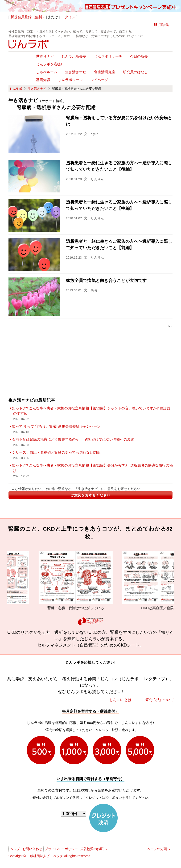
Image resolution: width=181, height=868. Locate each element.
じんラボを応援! (49, 64)
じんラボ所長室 (74, 56)
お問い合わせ (32, 849)
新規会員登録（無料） (28, 17)
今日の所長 (139, 56)
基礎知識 (43, 80)
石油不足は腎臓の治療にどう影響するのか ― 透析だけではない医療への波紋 (73, 439)
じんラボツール (70, 80)
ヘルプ (15, 849)
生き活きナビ (76, 72)
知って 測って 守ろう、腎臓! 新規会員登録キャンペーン (56, 426)
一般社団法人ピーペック (45, 856)
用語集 (164, 25)
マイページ (99, 80)
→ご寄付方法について (156, 700)
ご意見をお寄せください (90, 495)
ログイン (68, 17)
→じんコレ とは (119, 700)
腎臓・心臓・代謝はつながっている (85, 580)
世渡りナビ (45, 56)
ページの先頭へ (159, 849)
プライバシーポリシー (61, 849)
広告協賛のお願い (94, 849)
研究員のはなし (135, 72)
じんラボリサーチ (108, 56)
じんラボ (16, 89)
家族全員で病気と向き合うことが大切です (106, 281)
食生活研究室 (105, 72)
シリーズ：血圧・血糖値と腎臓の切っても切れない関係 (56, 452)
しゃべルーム (47, 72)
